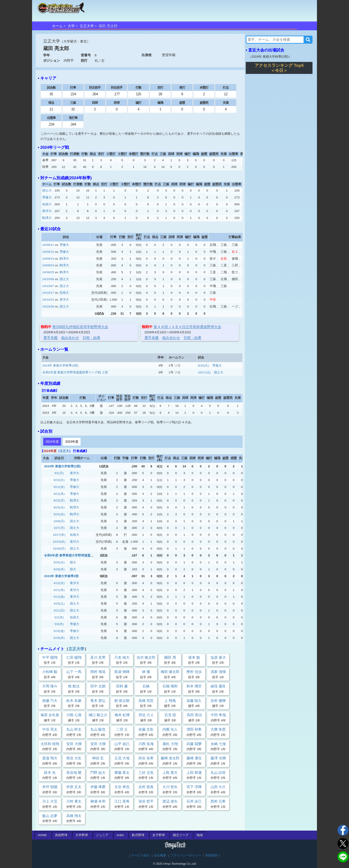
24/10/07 (48, 286)
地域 (200, 835)
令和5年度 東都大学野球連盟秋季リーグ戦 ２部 (75, 372)
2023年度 (72, 442)
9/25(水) (59, 514)
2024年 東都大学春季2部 (61, 576)
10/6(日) (59, 521)
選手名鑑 (51, 338)
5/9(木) (59, 624)
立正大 (64, 451)
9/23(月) (59, 500)
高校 (61, 835)
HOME (42, 835)
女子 (159, 835)
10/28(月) (59, 549)
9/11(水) (59, 487)
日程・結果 (91, 338)
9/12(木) (59, 494)
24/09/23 (48, 259)
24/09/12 (48, 252)
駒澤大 (47, 218)
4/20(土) (59, 604)
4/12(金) (59, 597)
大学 (71, 26)
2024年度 (52, 442)
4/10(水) (59, 583)
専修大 (47, 197)
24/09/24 (48, 265)
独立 (181, 835)
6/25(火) (59, 562)
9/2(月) (59, 473)
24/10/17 (48, 293)
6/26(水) (59, 569)
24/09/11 (48, 245)
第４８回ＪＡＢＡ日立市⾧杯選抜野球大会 (187, 327)
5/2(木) (59, 617)
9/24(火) (59, 507)
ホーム (57, 26)
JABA (120, 835)
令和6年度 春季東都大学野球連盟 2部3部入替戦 (77, 555)
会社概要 (160, 855)
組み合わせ (70, 338)
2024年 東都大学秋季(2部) (60, 366)
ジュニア (102, 835)
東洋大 (47, 211)
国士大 (47, 191)
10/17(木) (59, 535)
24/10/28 (48, 307)
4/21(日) (59, 610)
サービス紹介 (140, 855)
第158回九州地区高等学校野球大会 (80, 327)
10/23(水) (59, 542)
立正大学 (87, 26)
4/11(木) (59, 590)
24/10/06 (48, 279)
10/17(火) (204, 372)
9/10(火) (203, 366)
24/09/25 (48, 272)
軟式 (138, 835)
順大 (73, 562)
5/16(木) (59, 638)
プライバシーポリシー (186, 855)
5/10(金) (59, 631)
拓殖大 (47, 204)
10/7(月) (59, 528)
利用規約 (212, 855)
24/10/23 (48, 300)
